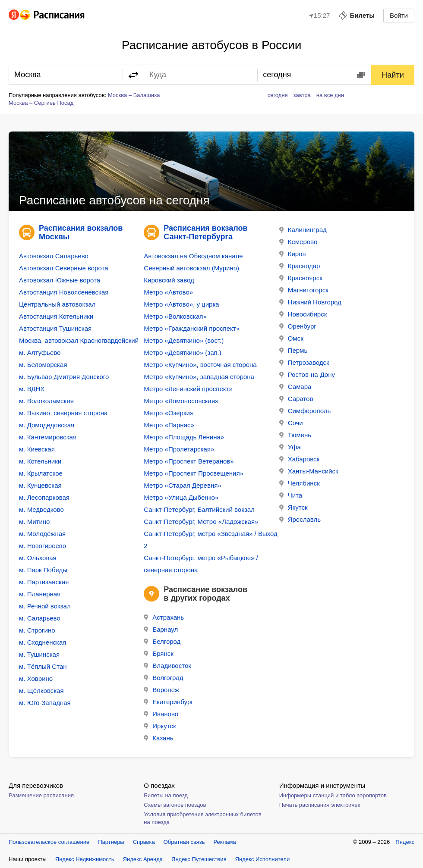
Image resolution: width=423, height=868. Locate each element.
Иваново (161, 714)
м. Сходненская (43, 642)
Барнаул (161, 629)
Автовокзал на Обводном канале (193, 256)
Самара (295, 387)
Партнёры (111, 842)
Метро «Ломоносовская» (181, 401)
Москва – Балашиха (134, 95)
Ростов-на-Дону (307, 374)
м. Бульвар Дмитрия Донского (64, 377)
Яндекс (405, 842)
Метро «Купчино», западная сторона (199, 377)
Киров (293, 254)
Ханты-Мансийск (309, 471)
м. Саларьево (40, 618)
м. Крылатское (41, 473)
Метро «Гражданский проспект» (192, 328)
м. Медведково (41, 509)
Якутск (294, 507)
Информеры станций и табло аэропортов (333, 795)
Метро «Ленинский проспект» (188, 389)
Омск (291, 338)
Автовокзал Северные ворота (63, 268)
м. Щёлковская (41, 691)
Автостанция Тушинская (55, 328)
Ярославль (300, 519)
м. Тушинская (39, 654)
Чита (291, 495)
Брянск (159, 653)
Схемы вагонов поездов (175, 805)
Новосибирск (303, 314)
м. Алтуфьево (40, 353)
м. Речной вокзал (45, 606)
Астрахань (164, 617)
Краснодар (300, 266)
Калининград (303, 230)
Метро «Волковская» (175, 316)
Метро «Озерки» (169, 413)
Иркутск (160, 726)
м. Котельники (40, 461)
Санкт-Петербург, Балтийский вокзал (199, 509)
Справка (144, 842)
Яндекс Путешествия (199, 859)
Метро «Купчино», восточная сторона (200, 365)
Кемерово (298, 242)
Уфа (290, 447)
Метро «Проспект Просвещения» (194, 473)
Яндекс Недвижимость (85, 859)
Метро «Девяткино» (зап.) (182, 353)
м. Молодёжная (42, 534)
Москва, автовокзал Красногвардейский (79, 340)
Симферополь (305, 411)
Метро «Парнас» (169, 425)
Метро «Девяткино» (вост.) (184, 340)
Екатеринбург (168, 702)
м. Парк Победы (43, 570)
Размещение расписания (41, 795)
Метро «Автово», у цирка (181, 304)
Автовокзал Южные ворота (60, 280)
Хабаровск (299, 459)
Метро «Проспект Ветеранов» (189, 461)
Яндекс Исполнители (263, 859)
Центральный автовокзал (57, 304)
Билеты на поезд (166, 795)
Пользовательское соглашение (49, 842)
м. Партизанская (44, 582)
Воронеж (161, 690)
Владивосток (167, 666)
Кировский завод (169, 280)
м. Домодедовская (47, 425)
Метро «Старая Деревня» (182, 485)
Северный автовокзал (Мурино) (191, 268)
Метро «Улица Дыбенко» (181, 497)
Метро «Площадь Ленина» (184, 437)
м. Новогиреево (43, 546)
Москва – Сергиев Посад (41, 103)
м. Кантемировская (48, 437)
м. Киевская (37, 449)
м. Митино (34, 522)
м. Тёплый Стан (43, 666)
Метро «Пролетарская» (179, 449)
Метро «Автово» (168, 292)
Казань (158, 738)
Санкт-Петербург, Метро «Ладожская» (201, 522)
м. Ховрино (36, 678)
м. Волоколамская (46, 401)
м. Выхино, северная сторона (63, 413)
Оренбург (298, 326)
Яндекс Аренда (143, 859)
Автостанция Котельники (56, 316)
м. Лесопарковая (44, 497)
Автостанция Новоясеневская (64, 292)
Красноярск (301, 278)
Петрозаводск (304, 362)
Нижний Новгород (310, 302)
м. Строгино (37, 630)
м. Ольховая (38, 558)
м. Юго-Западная (45, 703)
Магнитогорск (304, 290)
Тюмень (295, 435)
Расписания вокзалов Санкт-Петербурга (205, 232)
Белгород (162, 641)
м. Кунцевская (40, 485)
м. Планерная (40, 594)
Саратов (296, 399)
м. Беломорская (43, 365)
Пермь (294, 350)
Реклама (225, 842)
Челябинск (300, 483)
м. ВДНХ (32, 389)
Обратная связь (184, 842)
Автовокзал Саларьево (54, 256)
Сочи (291, 423)
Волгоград (163, 678)
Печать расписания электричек (320, 805)
